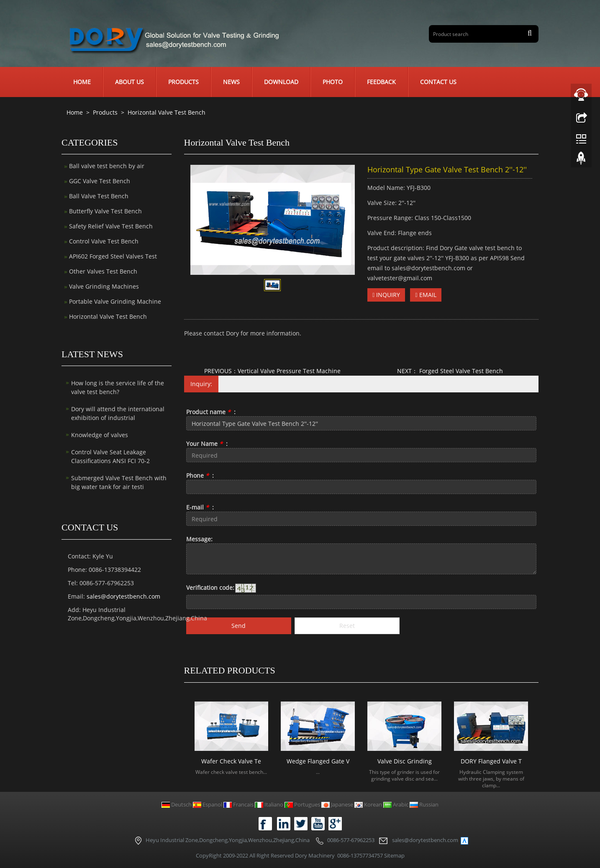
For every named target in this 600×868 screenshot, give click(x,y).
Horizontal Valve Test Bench (166, 112)
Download (281, 82)
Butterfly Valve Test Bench (105, 211)
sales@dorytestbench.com (123, 596)
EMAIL (426, 295)
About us (129, 82)
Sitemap (394, 855)
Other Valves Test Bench (103, 271)
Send (238, 626)
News (231, 82)
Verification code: (210, 588)
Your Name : (207, 444)
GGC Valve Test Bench (100, 181)
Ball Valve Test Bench (99, 196)
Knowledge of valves (100, 435)
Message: (199, 539)
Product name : (211, 412)
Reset (347, 626)
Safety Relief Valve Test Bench (111, 226)
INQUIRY (386, 295)
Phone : (200, 475)
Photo (333, 82)
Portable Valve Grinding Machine (115, 301)
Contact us (438, 82)
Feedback (381, 82)
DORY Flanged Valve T (491, 761)
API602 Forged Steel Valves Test (113, 256)
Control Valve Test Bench (104, 241)
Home (82, 82)
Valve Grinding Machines (104, 286)
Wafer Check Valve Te (231, 761)
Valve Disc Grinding (405, 761)
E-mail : (200, 507)
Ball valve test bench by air (107, 166)
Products (183, 82)
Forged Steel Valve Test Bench (460, 371)
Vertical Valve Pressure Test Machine (289, 371)
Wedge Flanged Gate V (318, 761)
